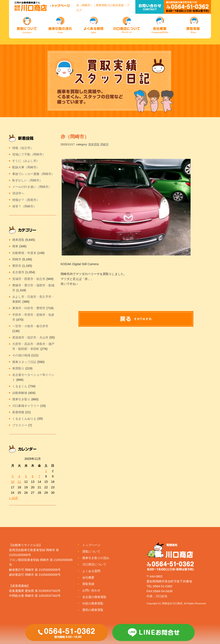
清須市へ (18, 193)
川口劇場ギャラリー (26, 406)
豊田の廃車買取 (93, 610)
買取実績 (88, 584)
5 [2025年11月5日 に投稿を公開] (26, 476)
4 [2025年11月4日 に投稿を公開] (19, 476)
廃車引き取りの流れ (96, 558)
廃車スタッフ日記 (24, 362)
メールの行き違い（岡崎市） (32, 187)
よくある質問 (91, 571)
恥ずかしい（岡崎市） (27, 180)
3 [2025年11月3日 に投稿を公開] (13, 476)
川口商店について (94, 564)
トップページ (91, 545)
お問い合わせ (91, 590)
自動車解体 (20, 393)
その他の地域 (21, 355)
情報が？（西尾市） (26, 200)
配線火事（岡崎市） (26, 167)
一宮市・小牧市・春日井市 (30, 326)
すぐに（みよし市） (26, 161)
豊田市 (17, 266)
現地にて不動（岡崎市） (29, 154)
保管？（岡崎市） (24, 206)
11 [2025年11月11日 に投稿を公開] (19, 482)
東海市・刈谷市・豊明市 (29, 308)
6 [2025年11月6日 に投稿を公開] (33, 476)
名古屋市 (18, 272)
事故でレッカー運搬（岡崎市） (33, 174)
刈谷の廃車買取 (93, 603)
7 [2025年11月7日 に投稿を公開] (39, 476)
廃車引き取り (21, 399)
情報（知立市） (23, 148)
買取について (91, 551)
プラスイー (20, 425)
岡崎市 (105, 144)
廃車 (15, 246)
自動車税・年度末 (24, 253)
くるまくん (20, 386)
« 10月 (14, 498)
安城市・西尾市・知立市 (29, 279)
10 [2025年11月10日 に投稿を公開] (13, 482)
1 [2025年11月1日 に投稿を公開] (46, 471)
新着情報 (18, 412)
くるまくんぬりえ (24, 419)
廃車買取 (94, 144)
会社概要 (88, 577)
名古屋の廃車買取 (94, 597)
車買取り (18, 368)
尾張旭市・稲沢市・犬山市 (30, 337)
